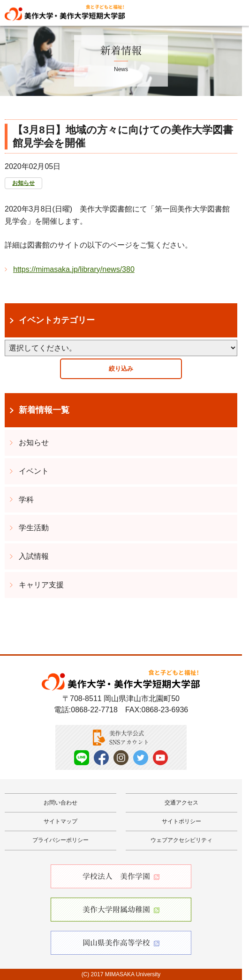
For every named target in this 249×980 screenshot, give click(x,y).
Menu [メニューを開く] (234, 12)
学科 (26, 500)
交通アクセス (181, 803)
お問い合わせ (60, 803)
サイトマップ (60, 821)
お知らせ (23, 183)
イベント (34, 471)
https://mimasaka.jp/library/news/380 (74, 269)
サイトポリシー (181, 821)
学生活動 (34, 528)
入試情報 (34, 556)
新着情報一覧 (44, 410)
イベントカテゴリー (57, 320)
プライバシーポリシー (60, 840)
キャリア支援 (41, 585)
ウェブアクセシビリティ (181, 840)
